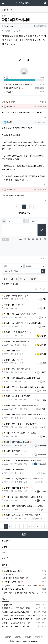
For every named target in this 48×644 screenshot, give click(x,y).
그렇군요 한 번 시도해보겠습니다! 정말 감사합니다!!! (18, 616)
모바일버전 (39, 637)
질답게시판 (6, 541)
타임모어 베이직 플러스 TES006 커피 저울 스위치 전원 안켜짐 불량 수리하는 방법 (21, 593)
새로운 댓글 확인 (24, 213)
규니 (43, 436)
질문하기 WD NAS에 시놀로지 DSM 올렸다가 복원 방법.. (23, 515)
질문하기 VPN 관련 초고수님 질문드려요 (19, 433)
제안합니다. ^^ (10, 92)
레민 (43, 308)
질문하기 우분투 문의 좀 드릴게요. (16, 396)
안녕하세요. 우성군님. (11, 582)
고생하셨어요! (7, 605)
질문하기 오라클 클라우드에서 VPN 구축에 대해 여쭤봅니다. (23, 460)
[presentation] (24, 248)
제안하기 (33, 279)
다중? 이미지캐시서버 (12, 88)
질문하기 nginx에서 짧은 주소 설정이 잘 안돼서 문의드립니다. (23, 323)
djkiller (42, 482)
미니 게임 (5, 558)
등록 (42, 230)
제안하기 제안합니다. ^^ (13, 451)
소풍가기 (41, 372)
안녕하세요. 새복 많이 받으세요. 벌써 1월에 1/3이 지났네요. (18, 85)
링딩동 (42, 409)
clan (43, 473)
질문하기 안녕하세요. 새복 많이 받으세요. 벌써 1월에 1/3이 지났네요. (23, 415)
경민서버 (41, 336)
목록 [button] (43, 259)
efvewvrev (10, 26)
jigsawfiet (40, 427)
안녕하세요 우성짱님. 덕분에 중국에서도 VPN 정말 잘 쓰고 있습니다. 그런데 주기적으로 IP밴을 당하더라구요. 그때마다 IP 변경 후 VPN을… (18, 623)
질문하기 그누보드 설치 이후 (14, 341)
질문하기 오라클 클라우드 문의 (15, 296)
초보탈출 (41, 391)
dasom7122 (40, 519)
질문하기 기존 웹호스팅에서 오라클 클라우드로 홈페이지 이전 (23, 378)
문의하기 (28, 637)
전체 (5, 279)
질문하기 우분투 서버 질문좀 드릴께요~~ (19, 405)
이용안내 (18, 637)
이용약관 (8, 637)
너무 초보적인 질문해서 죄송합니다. (15, 578)
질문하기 (14, 279)
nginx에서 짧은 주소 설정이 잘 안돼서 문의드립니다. (20, 586)
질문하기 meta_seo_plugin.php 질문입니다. (21, 479)
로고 (43, 363)
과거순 (43, 102)
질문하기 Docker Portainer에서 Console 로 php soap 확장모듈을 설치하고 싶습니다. (23, 497)
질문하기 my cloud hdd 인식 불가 (17, 369)
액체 (43, 299)
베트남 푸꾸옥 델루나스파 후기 (13, 589)
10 (42, 526)
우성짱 (8, 122)
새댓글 (4, 599)
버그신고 (23, 279)
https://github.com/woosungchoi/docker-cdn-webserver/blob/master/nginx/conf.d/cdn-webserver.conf (24, 145)
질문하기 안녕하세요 (11, 360)
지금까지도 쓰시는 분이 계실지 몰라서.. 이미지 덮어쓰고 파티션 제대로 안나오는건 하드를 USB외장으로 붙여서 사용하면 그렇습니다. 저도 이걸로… (18, 608)
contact (41, 491)
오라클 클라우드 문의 (11, 571)
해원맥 (42, 327)
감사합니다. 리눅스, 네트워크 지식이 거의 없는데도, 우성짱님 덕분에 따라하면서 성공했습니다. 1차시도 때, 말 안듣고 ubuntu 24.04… (17, 612)
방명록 (4, 547)
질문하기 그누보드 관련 (12, 470)
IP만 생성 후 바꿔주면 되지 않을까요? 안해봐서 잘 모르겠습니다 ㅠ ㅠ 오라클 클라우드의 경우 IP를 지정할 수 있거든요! (18, 619)
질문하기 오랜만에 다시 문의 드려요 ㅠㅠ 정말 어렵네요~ (24, 506)
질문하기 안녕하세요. (11, 351)
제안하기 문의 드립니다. (12, 305)
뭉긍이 (42, 317)
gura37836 (40, 464)
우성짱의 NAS (23, 3)
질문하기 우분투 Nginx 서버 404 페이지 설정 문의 (23, 387)
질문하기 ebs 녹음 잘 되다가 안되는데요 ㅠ (20, 424)
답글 (45, 117)
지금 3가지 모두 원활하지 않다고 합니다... (18, 627)
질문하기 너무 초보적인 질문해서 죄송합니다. (20, 314)
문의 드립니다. (8, 575)
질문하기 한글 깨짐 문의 (12, 488)
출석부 (4, 552)
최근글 (4, 565)
